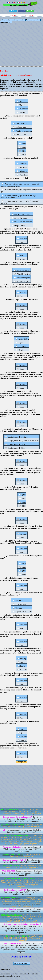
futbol (4, 830)
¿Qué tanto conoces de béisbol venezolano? (22, 924)
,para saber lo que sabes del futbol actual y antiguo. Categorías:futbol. (22, 910)
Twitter (13, 11)
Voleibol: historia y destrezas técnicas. (16, 75)
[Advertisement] (21, 45)
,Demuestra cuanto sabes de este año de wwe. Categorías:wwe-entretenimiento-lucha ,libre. (22, 873)
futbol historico (9, 909)
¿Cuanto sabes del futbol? (13, 825)
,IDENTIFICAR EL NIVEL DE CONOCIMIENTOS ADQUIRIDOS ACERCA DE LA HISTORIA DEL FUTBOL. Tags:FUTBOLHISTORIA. (22, 918)
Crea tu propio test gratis (21, 957)
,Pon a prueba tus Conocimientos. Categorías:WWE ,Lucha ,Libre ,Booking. (22, 892)
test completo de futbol (13, 855)
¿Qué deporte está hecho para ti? (16, 835)
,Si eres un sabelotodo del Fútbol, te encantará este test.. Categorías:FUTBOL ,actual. (22, 849)
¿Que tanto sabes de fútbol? (14, 860)
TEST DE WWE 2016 (10, 810)
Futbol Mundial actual (12, 847)
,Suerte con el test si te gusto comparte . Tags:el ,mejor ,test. (22, 866)
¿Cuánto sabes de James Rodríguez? (20, 878)
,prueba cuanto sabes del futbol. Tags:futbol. (22, 856)
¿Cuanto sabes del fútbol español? (17, 817)
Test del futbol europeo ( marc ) (15, 936)
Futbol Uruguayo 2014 (11, 898)
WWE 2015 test (8, 871)
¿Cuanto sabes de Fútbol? (12, 943)
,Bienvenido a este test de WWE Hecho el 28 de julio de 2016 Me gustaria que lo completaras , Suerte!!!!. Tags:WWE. (22, 812)
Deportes (4, 71)
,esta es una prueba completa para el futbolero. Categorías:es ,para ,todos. (22, 831)
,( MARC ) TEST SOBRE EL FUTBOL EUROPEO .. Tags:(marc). (22, 938)
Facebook (22, 11)
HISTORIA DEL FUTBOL (11, 915)
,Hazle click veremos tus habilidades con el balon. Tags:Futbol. (22, 826)
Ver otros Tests (27, 15)
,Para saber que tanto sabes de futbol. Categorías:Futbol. (22, 861)
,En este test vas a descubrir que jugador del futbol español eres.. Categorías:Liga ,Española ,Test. (22, 819)
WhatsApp (30, 11)
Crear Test (13, 15)
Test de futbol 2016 (11, 865)
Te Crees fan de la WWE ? (15, 890)
